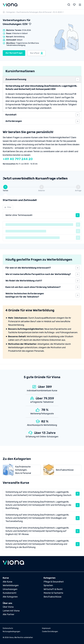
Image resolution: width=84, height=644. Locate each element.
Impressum (46, 628)
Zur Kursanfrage (14, 53)
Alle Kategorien (10, 597)
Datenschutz (8, 628)
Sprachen (48, 585)
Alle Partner (8, 614)
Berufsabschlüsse (53, 597)
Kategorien (11, 12)
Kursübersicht (10, 593)
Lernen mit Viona (11, 611)
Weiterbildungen (11, 585)
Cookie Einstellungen (50, 632)
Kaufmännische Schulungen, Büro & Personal (34, 12)
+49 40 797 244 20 (18, 159)
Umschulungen (10, 589)
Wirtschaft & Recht (53, 589)
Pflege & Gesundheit (54, 582)
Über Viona (8, 607)
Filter (8, 207)
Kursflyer (37, 53)
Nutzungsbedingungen (11, 632)
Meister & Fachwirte (53, 593)
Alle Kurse (8, 582)
